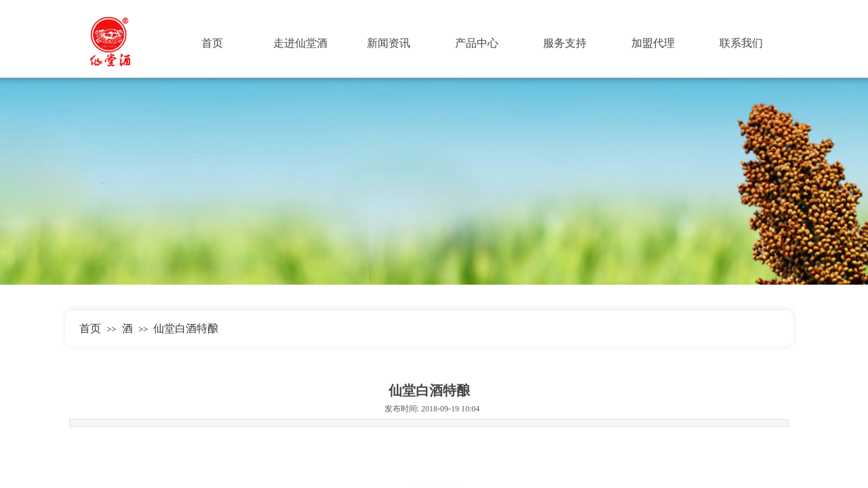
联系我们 (741, 43)
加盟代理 (653, 43)
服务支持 (565, 43)
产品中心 (477, 43)
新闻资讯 (389, 43)
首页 (212, 43)
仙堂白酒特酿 (186, 328)
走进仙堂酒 (300, 43)
